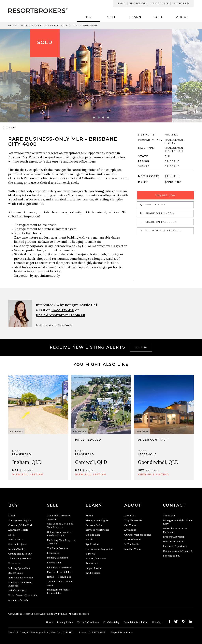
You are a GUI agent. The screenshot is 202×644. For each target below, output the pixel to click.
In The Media (93, 573)
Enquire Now (165, 195)
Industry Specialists (19, 568)
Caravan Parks (94, 525)
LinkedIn (41, 325)
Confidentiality (112, 622)
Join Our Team (132, 549)
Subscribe (138, 3)
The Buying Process (20, 558)
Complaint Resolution (136, 622)
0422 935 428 (63, 310)
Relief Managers (17, 590)
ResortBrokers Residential (23, 595)
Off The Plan (93, 535)
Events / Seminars (96, 558)
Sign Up (141, 347)
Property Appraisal (173, 537)
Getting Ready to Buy (20, 554)
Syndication (92, 544)
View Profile (65, 325)
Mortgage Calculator (161, 230)
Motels (89, 516)
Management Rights (20, 520)
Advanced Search (18, 600)
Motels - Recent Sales (59, 572)
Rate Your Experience (21, 578)
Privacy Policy (65, 622)
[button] (94, 118)
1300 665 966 (181, 3)
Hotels (12, 535)
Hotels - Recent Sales (59, 577)
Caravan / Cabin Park (20, 525)
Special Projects (17, 544)
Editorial (90, 554)
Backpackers (15, 539)
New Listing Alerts (173, 541)
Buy (88, 17)
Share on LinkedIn (158, 213)
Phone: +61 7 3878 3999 (92, 632)
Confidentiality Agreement (178, 551)
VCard (52, 325)
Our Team (130, 525)
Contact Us (159, 3)
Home (121, 3)
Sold (159, 17)
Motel (12, 516)
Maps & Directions (121, 632)
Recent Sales (15, 573)
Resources (14, 563)
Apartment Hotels (18, 530)
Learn (135, 17)
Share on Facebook (159, 222)
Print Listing (153, 205)
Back (11, 127)
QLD (76, 25)
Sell (112, 17)
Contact (174, 505)
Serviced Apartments (97, 530)
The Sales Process (57, 548)
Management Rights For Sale (45, 25)
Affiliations (130, 530)
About (182, 17)
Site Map (157, 622)
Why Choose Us (133, 520)
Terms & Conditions (88, 622)
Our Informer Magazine (99, 549)
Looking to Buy (17, 549)
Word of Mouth (133, 539)
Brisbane (91, 25)
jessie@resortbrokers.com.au (61, 315)
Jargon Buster (93, 568)
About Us (129, 516)
